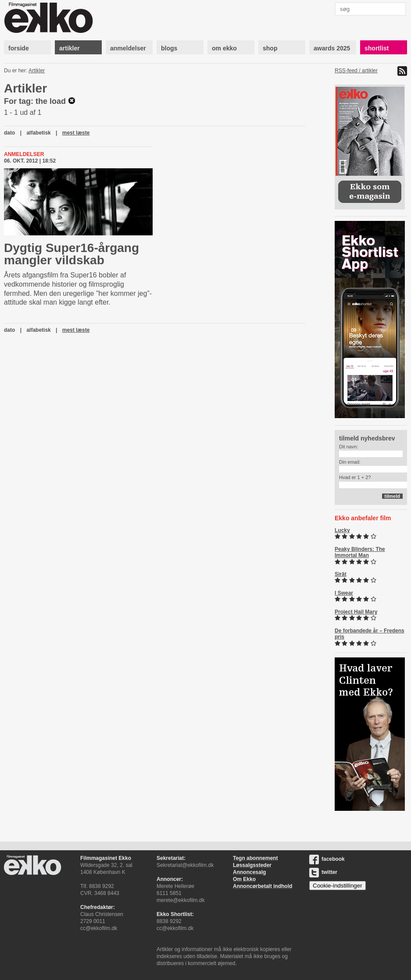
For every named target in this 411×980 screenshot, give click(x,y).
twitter (323, 872)
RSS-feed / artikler (356, 71)
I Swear (344, 593)
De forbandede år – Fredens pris (370, 634)
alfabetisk (38, 133)
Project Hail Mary (356, 612)
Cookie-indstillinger (338, 886)
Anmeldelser (24, 154)
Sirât (341, 574)
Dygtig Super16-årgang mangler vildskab (71, 254)
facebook (327, 859)
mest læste (76, 133)
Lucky (342, 530)
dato (9, 133)
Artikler (37, 71)
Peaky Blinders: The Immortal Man (360, 552)
